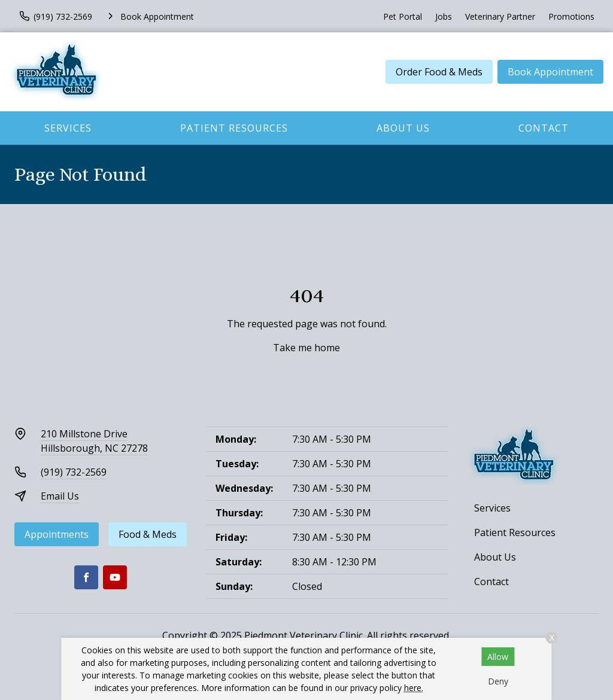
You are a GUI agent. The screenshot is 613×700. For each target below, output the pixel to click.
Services (68, 128)
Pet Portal (403, 16)
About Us (403, 128)
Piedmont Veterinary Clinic (304, 635)
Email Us (60, 496)
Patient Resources (234, 128)
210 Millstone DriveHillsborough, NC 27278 (94, 441)
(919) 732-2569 (74, 472)
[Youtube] (115, 577)
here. (414, 688)
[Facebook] (86, 577)
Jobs (444, 16)
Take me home (306, 348)
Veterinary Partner (500, 16)
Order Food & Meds (439, 72)
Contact (544, 128)
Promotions (571, 16)
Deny (498, 681)
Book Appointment (550, 72)
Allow (498, 657)
